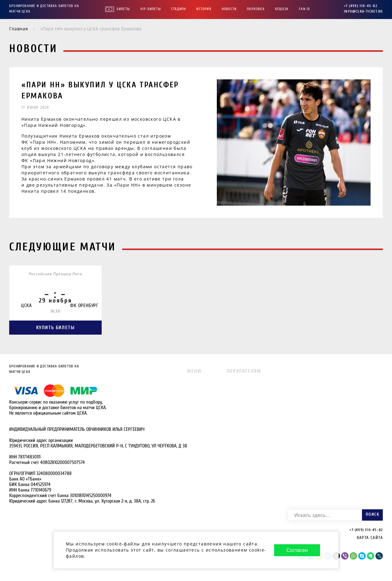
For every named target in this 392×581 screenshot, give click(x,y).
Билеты (123, 9)
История (204, 9)
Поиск (372, 514)
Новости (229, 9)
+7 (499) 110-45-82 (361, 6)
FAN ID (304, 9)
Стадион (179, 9)
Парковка (256, 9)
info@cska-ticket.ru (363, 11)
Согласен (297, 550)
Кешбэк (282, 9)
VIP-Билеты (151, 9)
